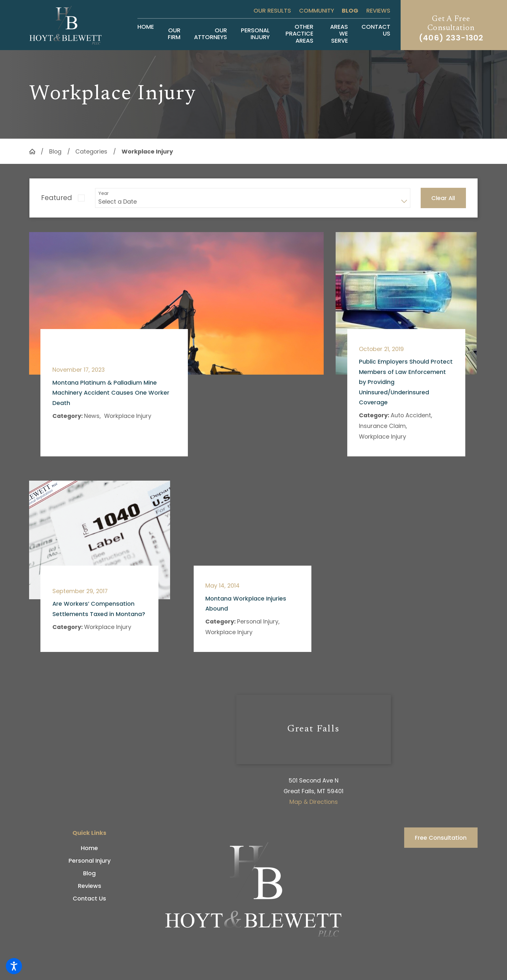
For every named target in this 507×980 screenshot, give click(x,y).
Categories (91, 151)
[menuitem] (146, 34)
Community (317, 11)
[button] (14, 966)
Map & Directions (314, 802)
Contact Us (89, 898)
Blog (350, 11)
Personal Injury (90, 861)
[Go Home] (35, 152)
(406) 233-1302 (451, 38)
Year (103, 193)
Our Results (272, 11)
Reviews (378, 11)
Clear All (443, 198)
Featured (57, 198)
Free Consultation (441, 838)
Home (89, 848)
